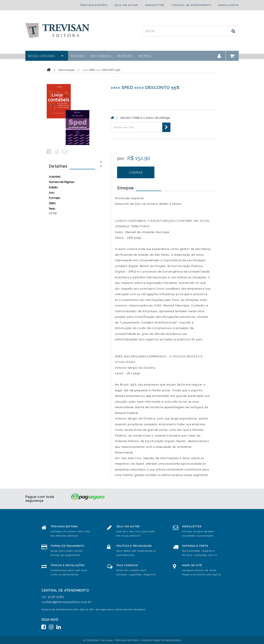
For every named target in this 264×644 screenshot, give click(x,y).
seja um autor (126, 5)
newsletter (155, 5)
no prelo (145, 56)
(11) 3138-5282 (53, 597)
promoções (125, 56)
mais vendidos (101, 56)
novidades (78, 56)
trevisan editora (94, 5)
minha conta (228, 5)
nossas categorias (46, 56)
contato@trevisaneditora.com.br (67, 602)
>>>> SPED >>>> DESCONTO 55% (101, 70)
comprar (136, 172)
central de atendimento (191, 5)
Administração (66, 70)
